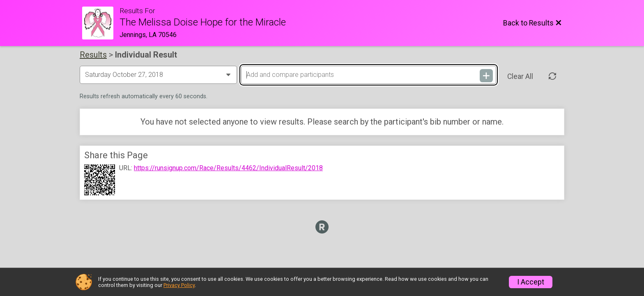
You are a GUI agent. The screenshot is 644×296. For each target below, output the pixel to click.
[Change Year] (158, 75)
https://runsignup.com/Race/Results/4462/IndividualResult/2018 (228, 168)
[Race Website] (101, 23)
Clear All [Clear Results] (520, 76)
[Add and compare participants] (368, 75)
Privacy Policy (179, 285)
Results (93, 55)
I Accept (531, 282)
